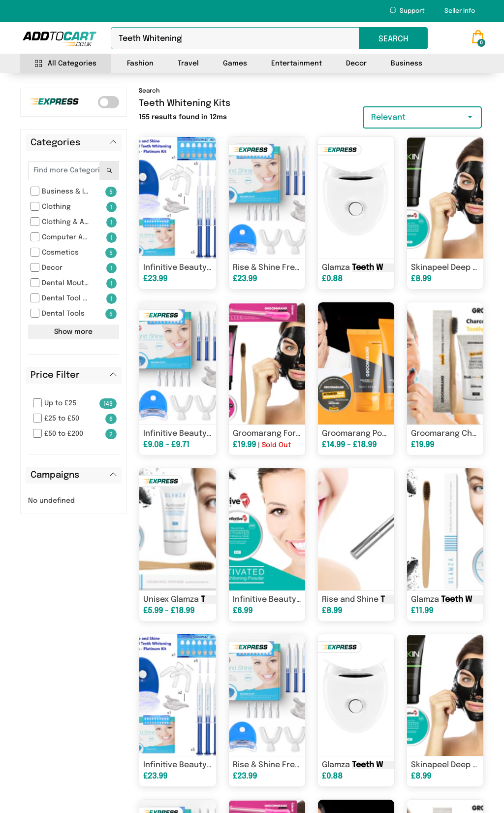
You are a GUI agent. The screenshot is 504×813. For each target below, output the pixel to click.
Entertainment (297, 64)
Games (235, 64)
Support (407, 11)
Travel (188, 64)
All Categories (66, 64)
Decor (356, 64)
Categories (55, 143)
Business (407, 64)
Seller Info (460, 11)
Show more (73, 332)
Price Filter (55, 375)
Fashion (140, 64)
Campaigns (55, 475)
